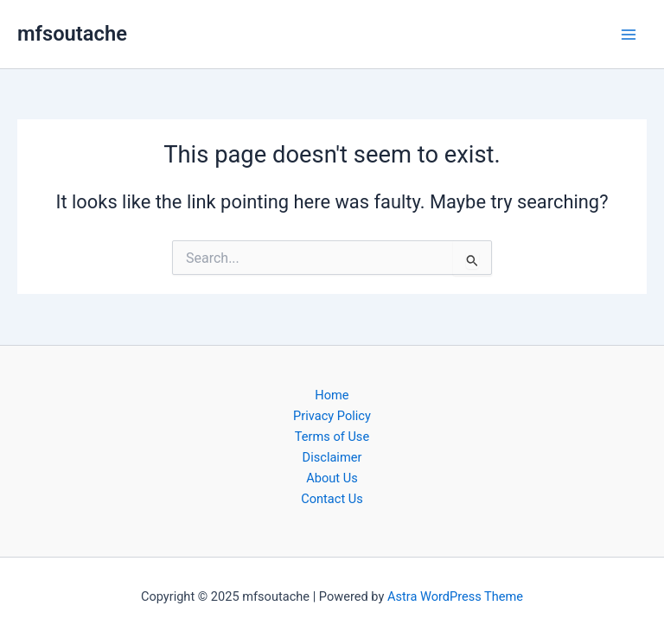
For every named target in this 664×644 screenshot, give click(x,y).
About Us (332, 478)
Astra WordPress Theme (455, 596)
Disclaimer (332, 457)
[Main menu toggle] (629, 35)
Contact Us (332, 499)
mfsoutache (72, 34)
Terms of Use (332, 437)
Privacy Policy (332, 416)
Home (332, 395)
